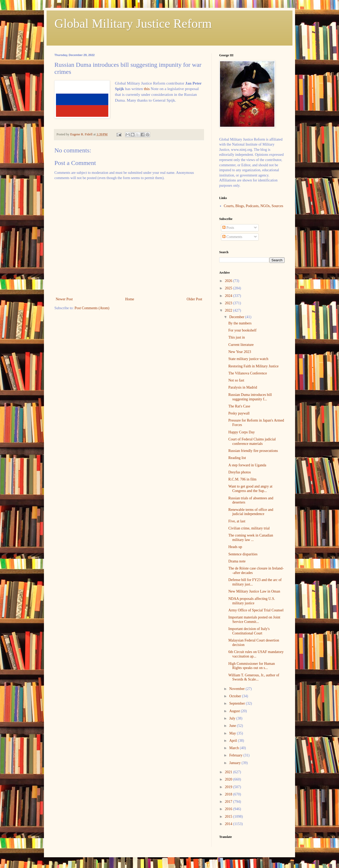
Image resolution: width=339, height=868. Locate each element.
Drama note (237, 561)
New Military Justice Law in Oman (254, 591)
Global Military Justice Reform (133, 23)
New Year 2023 (240, 352)
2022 (229, 310)
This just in (237, 337)
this (147, 89)
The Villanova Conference (248, 373)
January (235, 763)
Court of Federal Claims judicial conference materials (252, 441)
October (236, 696)
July (233, 718)
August (235, 711)
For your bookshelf (242, 330)
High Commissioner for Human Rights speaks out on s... (252, 666)
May (233, 733)
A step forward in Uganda (247, 465)
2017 (229, 802)
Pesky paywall (239, 413)
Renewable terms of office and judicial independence (251, 512)
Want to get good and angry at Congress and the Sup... (250, 489)
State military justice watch (248, 359)
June (233, 726)
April (233, 741)
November (237, 689)
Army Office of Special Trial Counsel (256, 610)
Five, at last (237, 521)
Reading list (237, 458)
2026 (229, 281)
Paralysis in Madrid (243, 387)
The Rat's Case (239, 406)
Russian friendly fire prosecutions (253, 451)
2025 (229, 288)
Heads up (235, 547)
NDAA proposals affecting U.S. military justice (252, 601)
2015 (229, 817)
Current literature (241, 345)
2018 (229, 794)
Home (130, 299)
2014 (229, 824)
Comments (232, 237)
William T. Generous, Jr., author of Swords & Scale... (254, 677)
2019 (229, 787)
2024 (229, 296)
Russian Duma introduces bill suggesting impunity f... (250, 397)
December (237, 317)
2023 (229, 303)
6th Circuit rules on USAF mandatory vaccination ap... (256, 654)
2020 (229, 779)
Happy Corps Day (242, 432)
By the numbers (240, 323)
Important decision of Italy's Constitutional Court (249, 631)
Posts (228, 228)
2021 (229, 772)
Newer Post (64, 299)
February (236, 755)
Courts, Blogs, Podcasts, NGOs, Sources (254, 206)
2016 (229, 809)
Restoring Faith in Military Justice (253, 366)
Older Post (195, 299)
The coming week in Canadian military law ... (251, 538)
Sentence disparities (243, 554)
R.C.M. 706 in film (242, 479)
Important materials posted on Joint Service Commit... (254, 620)
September (237, 703)
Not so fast (236, 380)
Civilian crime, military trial (249, 528)
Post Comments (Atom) (92, 308)
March (234, 748)
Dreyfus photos (240, 472)
